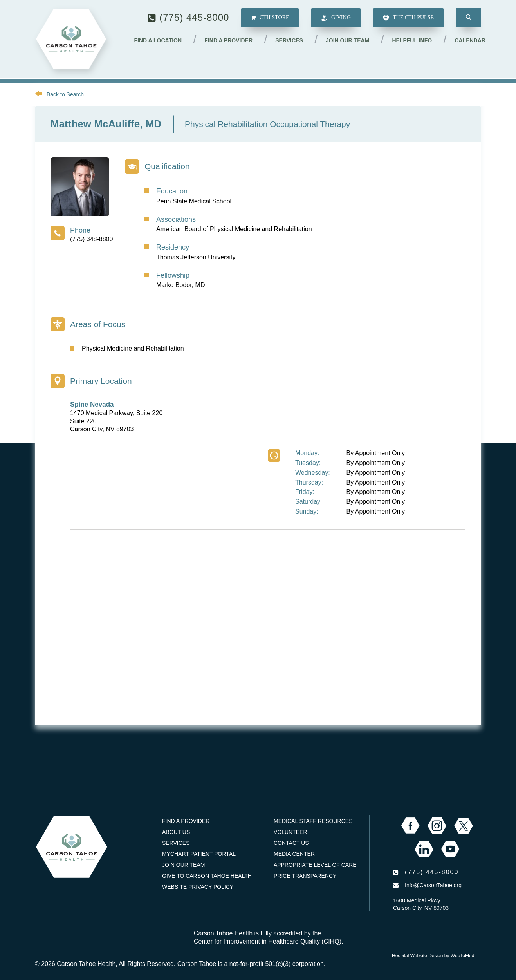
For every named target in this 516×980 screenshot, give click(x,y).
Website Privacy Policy (198, 887)
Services (290, 40)
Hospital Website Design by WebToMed (433, 956)
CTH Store (270, 18)
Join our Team (348, 40)
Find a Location (159, 40)
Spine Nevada (92, 404)
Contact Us (291, 843)
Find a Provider (229, 40)
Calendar (470, 40)
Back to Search (65, 94)
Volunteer (290, 832)
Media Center (294, 854)
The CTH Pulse (408, 18)
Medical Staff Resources (313, 821)
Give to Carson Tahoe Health (207, 876)
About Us (176, 832)
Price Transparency (305, 876)
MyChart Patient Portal (199, 854)
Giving (336, 18)
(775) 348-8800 (91, 239)
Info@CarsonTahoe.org (433, 885)
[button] (468, 18)
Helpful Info (412, 40)
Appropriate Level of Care (315, 865)
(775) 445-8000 (194, 17)
